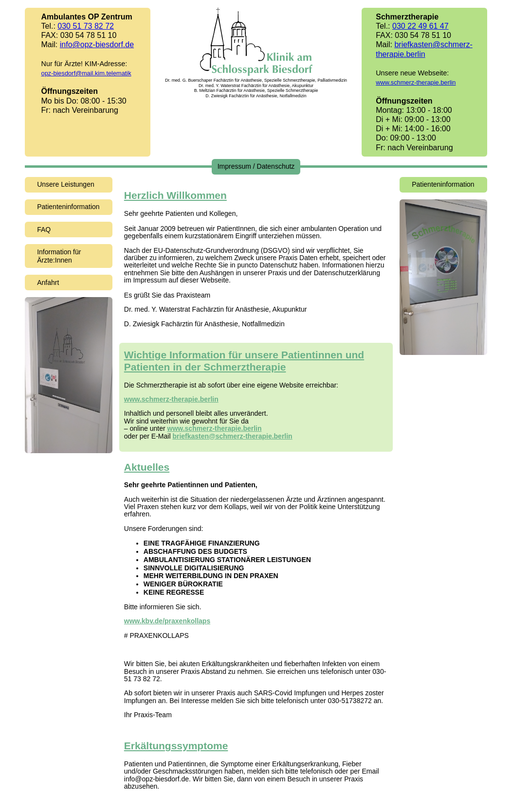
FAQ (44, 229)
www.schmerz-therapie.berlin (416, 82)
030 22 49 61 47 (421, 26)
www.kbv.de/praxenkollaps (167, 621)
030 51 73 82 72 (86, 26)
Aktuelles (147, 467)
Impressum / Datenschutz (256, 166)
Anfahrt (48, 282)
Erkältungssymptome (176, 746)
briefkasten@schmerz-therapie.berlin (232, 436)
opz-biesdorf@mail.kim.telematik (86, 73)
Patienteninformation (68, 207)
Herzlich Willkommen (175, 195)
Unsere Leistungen (66, 184)
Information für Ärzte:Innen (59, 256)
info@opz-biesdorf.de (97, 44)
